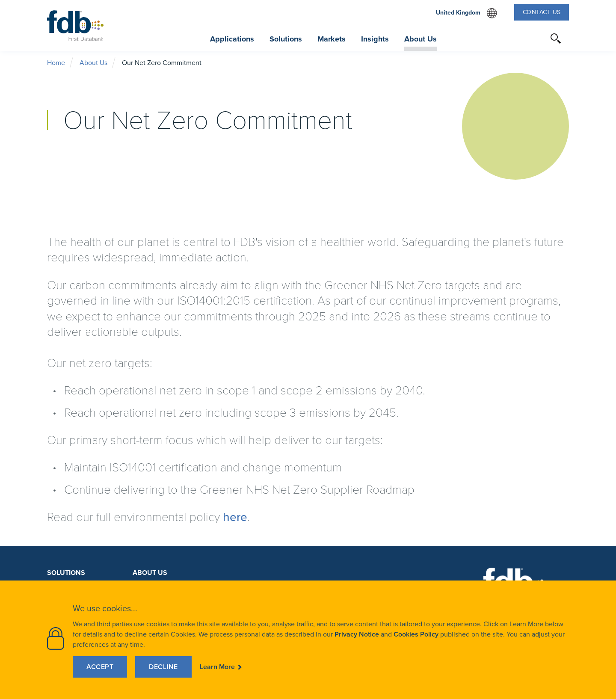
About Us (93, 63)
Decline (163, 667)
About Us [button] (421, 39)
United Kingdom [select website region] (466, 13)
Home (56, 63)
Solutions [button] (286, 39)
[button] (556, 39)
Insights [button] (375, 39)
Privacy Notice (357, 634)
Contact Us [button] (542, 12)
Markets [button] (332, 39)
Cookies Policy (416, 634)
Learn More (217, 667)
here (235, 517)
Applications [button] (232, 39)
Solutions (66, 573)
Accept (100, 667)
